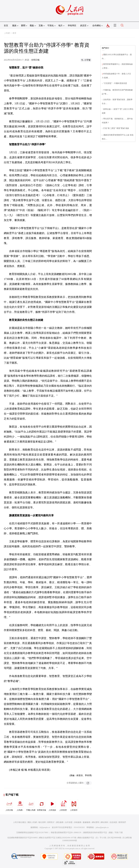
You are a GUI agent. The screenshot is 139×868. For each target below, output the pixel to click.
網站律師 (104, 822)
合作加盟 (69, 822)
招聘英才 (51, 822)
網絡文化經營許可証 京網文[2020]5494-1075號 (58, 838)
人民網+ (20, 805)
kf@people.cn (45, 827)
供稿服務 (78, 822)
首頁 (6, 26)
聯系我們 (122, 822)
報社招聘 (42, 822)
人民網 (7, 33)
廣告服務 (60, 822)
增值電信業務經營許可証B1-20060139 (66, 833)
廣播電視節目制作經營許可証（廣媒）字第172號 (103, 833)
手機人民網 (31, 805)
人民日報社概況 (20, 822)
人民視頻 (52, 805)
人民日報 (9, 805)
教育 (14, 33)
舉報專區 (72, 26)
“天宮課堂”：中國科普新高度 (115, 83)
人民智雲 (63, 805)
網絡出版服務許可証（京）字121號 (92, 838)
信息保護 (113, 822)
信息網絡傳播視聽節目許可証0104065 (23, 838)
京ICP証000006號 (114, 838)
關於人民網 (32, 822)
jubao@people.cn (102, 827)
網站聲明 (96, 822)
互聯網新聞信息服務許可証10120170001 (32, 833)
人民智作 (74, 805)
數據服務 (87, 822)
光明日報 (35, 60)
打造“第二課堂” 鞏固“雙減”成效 (116, 128)
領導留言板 (42, 805)
